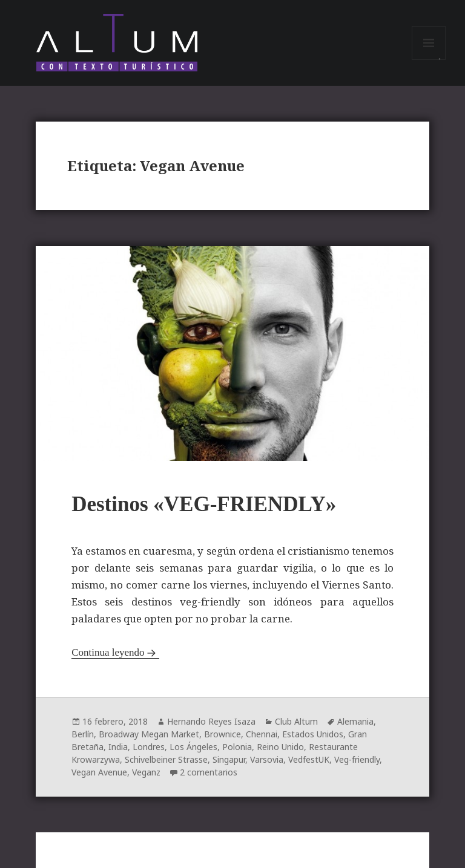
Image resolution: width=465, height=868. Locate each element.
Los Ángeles (193, 747)
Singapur (229, 759)
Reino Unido (280, 747)
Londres (149, 747)
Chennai (262, 734)
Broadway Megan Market (149, 734)
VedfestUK (309, 759)
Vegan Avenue (99, 772)
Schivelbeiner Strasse (166, 759)
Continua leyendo (108, 652)
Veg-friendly (357, 759)
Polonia (237, 747)
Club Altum (296, 721)
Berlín (83, 734)
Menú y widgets (429, 60)
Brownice (223, 734)
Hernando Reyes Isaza (211, 721)
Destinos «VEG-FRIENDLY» (204, 504)
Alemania (355, 721)
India (118, 747)
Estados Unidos (313, 734)
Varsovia (267, 759)
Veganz (146, 772)
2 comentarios (209, 772)
